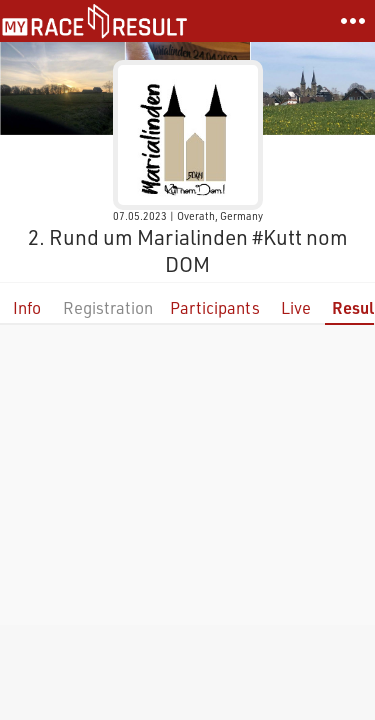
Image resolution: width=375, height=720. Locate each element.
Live (296, 307)
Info (27, 307)
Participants (215, 307)
